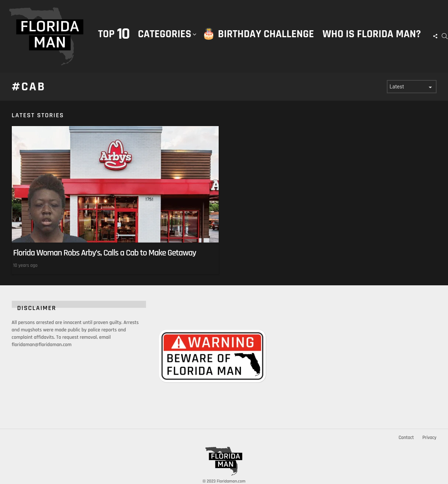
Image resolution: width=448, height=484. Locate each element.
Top (114, 34)
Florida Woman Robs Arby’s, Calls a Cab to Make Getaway (105, 253)
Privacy (429, 438)
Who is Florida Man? (372, 34)
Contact (406, 438)
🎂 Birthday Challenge (258, 34)
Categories (165, 42)
